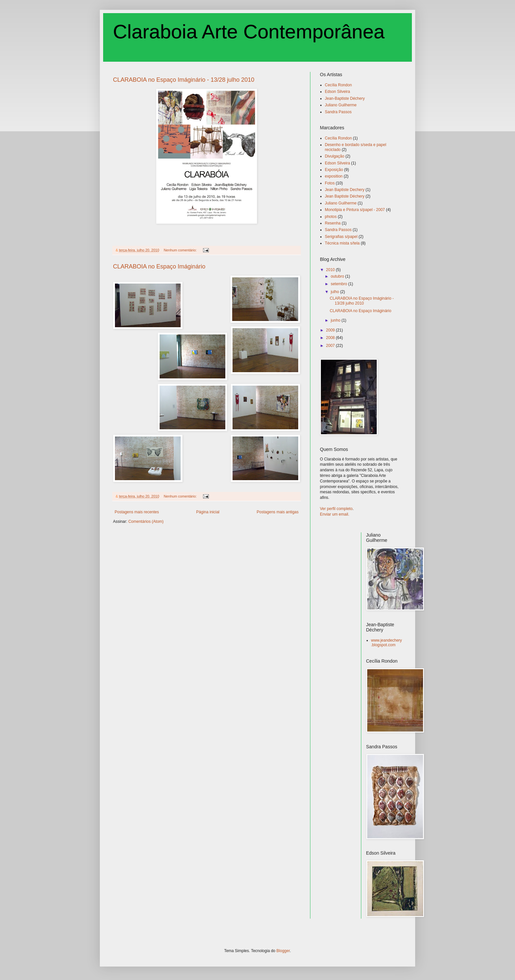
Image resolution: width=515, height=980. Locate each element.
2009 (331, 330)
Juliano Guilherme (341, 105)
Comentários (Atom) (146, 522)
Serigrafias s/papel (341, 237)
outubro (338, 276)
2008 (331, 338)
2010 (331, 270)
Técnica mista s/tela (342, 243)
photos (331, 217)
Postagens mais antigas (278, 512)
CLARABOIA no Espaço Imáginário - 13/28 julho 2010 (184, 80)
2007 (331, 346)
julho (336, 292)
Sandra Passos (338, 112)
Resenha (333, 223)
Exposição (334, 170)
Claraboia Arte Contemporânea (249, 32)
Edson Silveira (337, 92)
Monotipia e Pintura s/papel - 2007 (355, 210)
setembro (339, 284)
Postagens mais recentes (137, 512)
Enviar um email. (335, 514)
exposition (334, 176)
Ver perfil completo (336, 509)
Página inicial (208, 512)
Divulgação (335, 156)
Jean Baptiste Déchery (345, 196)
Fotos (330, 183)
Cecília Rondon (338, 85)
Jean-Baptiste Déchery (345, 98)
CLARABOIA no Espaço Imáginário (159, 266)
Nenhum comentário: (180, 250)
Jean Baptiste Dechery (345, 190)
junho (336, 320)
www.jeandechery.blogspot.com (387, 643)
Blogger (283, 951)
